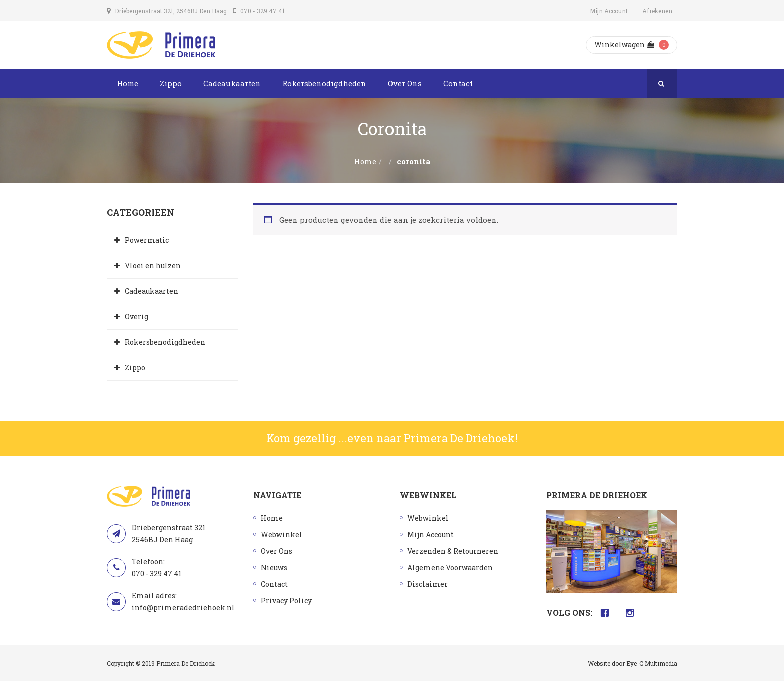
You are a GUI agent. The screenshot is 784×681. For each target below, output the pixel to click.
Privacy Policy (286, 601)
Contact (458, 83)
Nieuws (274, 568)
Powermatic (147, 240)
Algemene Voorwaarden (450, 568)
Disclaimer (427, 584)
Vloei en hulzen (153, 265)
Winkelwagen (624, 44)
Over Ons (405, 83)
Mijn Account (609, 11)
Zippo (171, 83)
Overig (136, 316)
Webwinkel (282, 535)
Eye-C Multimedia (652, 663)
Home (127, 83)
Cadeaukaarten (232, 83)
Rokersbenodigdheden (324, 83)
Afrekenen (657, 11)
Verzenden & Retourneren (453, 551)
